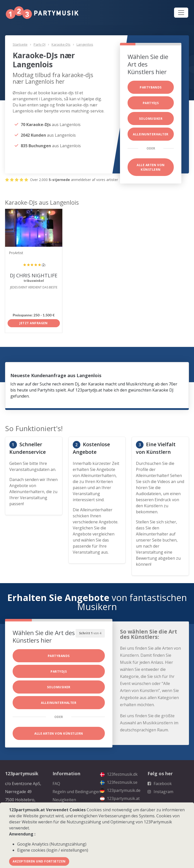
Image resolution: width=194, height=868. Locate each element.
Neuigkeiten (64, 800)
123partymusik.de (120, 790)
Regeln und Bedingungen (77, 792)
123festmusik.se (119, 782)
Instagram (160, 792)
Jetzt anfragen (34, 323)
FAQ (56, 784)
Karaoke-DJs (61, 44)
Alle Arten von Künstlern (151, 167)
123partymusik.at (120, 798)
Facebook (160, 784)
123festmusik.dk (119, 774)
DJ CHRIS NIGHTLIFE (34, 275)
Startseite (20, 44)
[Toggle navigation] (181, 13)
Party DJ (40, 44)
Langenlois (85, 44)
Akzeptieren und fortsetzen (39, 861)
